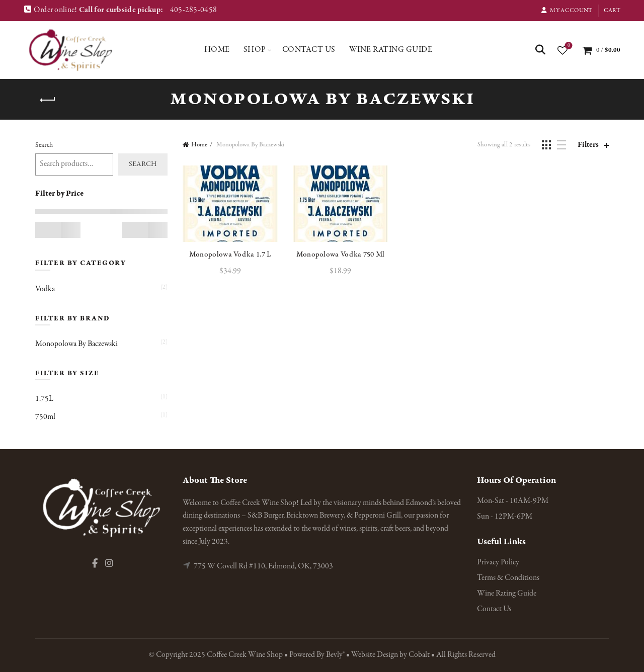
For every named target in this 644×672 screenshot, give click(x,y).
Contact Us (309, 50)
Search (44, 145)
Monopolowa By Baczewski (76, 344)
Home (217, 50)
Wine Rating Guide (391, 50)
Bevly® (335, 655)
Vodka (45, 289)
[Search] (540, 50)
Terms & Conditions (508, 578)
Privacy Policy (498, 562)
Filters (588, 145)
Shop (255, 50)
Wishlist (568, 46)
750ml (45, 417)
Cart (612, 11)
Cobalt (420, 655)
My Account (567, 11)
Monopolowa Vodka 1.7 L (230, 255)
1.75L (44, 399)
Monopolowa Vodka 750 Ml (341, 255)
